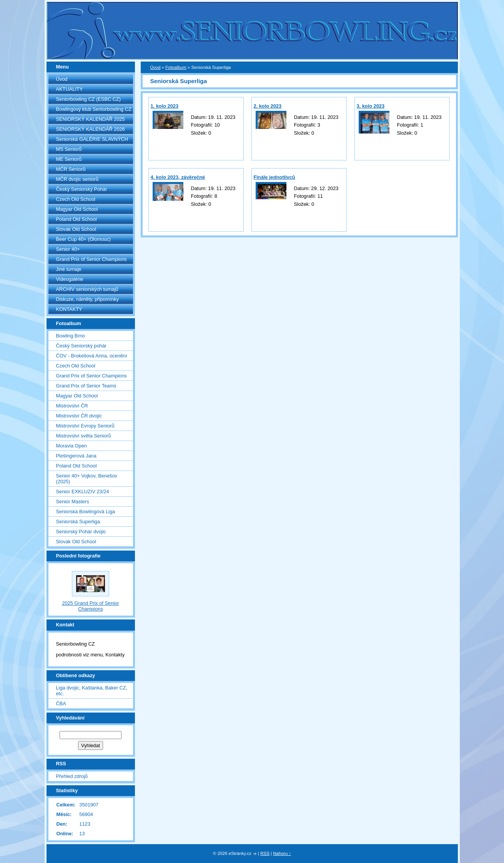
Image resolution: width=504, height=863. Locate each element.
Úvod (62, 79)
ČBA (61, 704)
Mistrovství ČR (72, 406)
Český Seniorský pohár (82, 346)
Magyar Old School (77, 209)
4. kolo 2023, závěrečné (178, 177)
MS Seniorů (69, 149)
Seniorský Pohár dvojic (81, 532)
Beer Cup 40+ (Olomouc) (84, 239)
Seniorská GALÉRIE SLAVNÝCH (92, 139)
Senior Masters (73, 502)
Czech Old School (76, 199)
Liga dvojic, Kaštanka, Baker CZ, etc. (92, 691)
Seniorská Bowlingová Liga (86, 512)
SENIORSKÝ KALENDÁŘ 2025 (91, 119)
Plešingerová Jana (76, 456)
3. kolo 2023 (371, 106)
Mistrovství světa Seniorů (84, 436)
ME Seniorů (69, 159)
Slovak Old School (76, 229)
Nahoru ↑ (282, 853)
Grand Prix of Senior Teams (86, 386)
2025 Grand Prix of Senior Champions (91, 606)
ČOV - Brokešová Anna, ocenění (92, 356)
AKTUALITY (70, 89)
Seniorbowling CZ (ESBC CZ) (89, 99)
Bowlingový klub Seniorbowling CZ (94, 109)
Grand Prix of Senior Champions (91, 259)
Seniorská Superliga (78, 522)
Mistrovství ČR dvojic (79, 416)
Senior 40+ (68, 249)
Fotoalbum (176, 67)
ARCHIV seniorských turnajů (87, 289)
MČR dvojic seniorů (77, 179)
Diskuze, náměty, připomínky (87, 299)
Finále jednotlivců (274, 177)
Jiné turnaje (69, 269)
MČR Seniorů (71, 169)
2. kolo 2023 (268, 106)
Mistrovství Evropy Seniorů (85, 426)
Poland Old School (77, 219)
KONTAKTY (69, 309)
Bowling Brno (71, 336)
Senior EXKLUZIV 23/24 (83, 492)
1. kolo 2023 (165, 106)
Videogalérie (70, 279)
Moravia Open (72, 446)
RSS (265, 853)
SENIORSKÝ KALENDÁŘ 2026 (91, 129)
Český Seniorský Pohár (82, 189)
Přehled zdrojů (72, 776)
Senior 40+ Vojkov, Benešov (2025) (87, 479)
